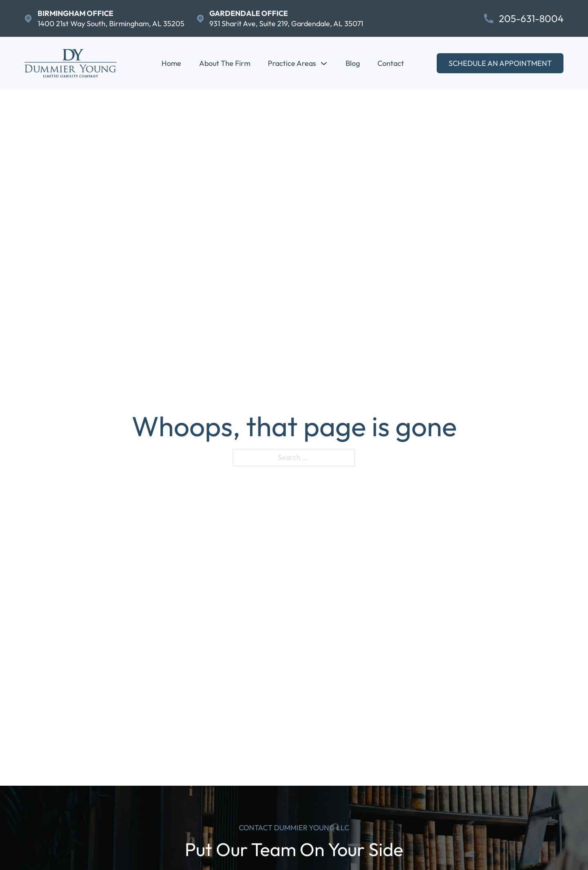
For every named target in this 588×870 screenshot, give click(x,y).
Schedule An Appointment (500, 63)
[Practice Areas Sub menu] (324, 63)
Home (171, 63)
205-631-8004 (531, 19)
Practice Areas (292, 63)
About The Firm (225, 63)
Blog (353, 63)
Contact (391, 63)
